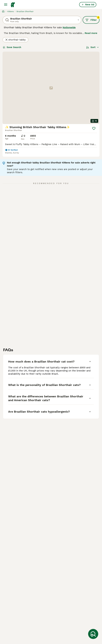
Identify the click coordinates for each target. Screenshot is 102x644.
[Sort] (93, 47)
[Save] (94, 128)
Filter (92, 19)
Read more (91, 33)
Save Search (12, 47)
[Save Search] (93, 634)
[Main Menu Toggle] (6, 5)
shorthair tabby (15, 40)
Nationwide (69, 27)
